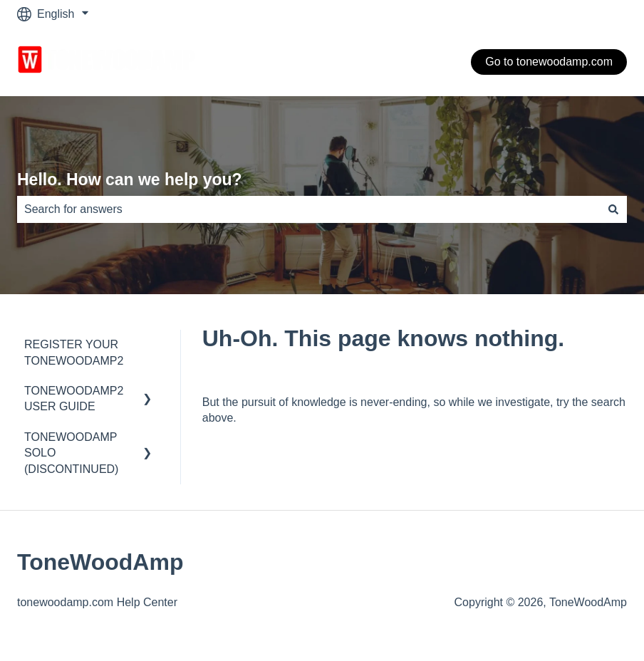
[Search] (613, 209)
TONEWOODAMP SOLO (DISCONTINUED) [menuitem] (71, 453)
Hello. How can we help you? (130, 179)
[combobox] (308, 209)
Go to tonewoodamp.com (549, 62)
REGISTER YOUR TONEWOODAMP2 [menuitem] (74, 352)
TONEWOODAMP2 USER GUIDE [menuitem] (74, 399)
